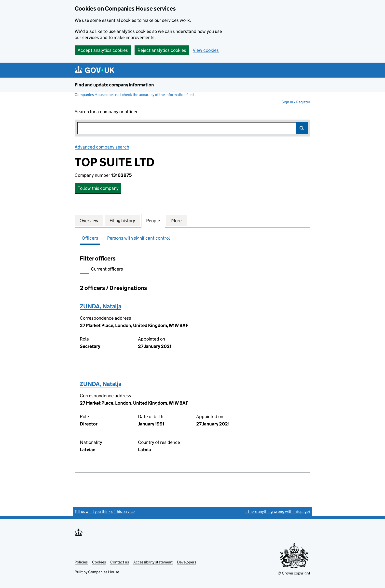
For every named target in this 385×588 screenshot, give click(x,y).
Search (302, 128)
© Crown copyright (294, 573)
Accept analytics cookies (103, 50)
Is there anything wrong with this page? (277, 512)
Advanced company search (102, 147)
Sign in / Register (296, 102)
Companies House (104, 572)
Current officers (101, 270)
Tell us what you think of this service (105, 512)
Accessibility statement (153, 562)
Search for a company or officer (106, 112)
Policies (81, 562)
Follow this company (98, 188)
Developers (187, 562)
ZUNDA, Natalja (101, 306)
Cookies (99, 562)
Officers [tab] (90, 238)
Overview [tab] (89, 220)
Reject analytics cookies (162, 50)
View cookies (206, 50)
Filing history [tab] (122, 220)
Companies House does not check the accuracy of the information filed (134, 95)
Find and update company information (114, 85)
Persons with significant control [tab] (138, 238)
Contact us (120, 562)
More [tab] (176, 220)
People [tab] (153, 220)
